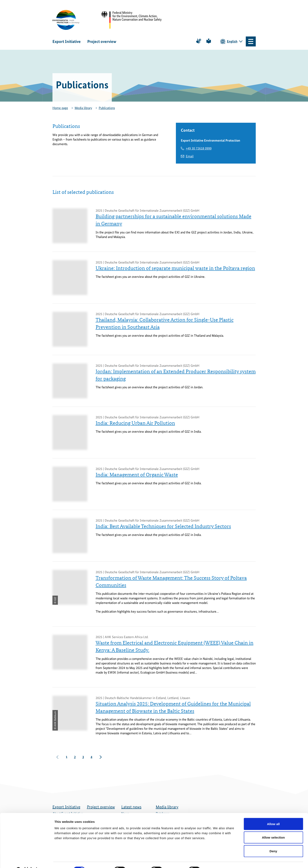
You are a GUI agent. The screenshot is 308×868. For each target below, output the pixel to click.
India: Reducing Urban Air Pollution (135, 423)
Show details (218, 860)
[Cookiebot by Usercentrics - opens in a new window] (27, 860)
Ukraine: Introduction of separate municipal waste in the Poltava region (175, 268)
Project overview (102, 41)
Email (190, 156)
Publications (107, 108)
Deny (273, 841)
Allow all (273, 814)
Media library (83, 108)
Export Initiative (67, 41)
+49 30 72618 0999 (199, 148)
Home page (60, 108)
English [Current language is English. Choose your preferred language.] (232, 41)
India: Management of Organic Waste (137, 475)
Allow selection (273, 827)
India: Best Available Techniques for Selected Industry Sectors (163, 526)
